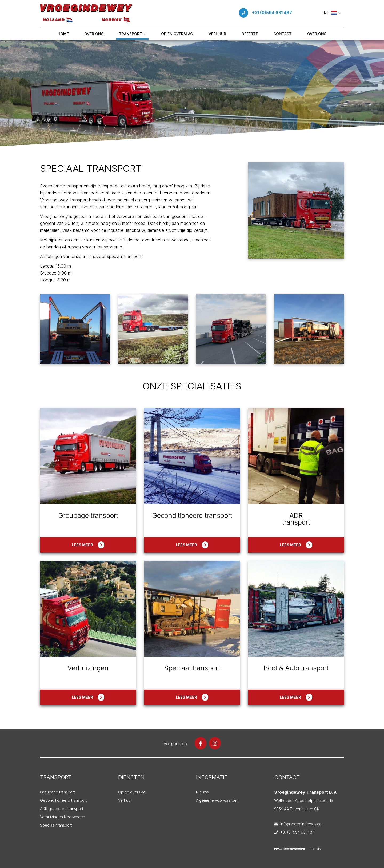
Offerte (250, 34)
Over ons (94, 34)
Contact (283, 34)
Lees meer (88, 545)
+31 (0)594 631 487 (272, 13)
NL (333, 13)
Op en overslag (177, 34)
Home (63, 34)
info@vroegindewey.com (302, 824)
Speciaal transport (56, 825)
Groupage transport (57, 792)
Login (316, 849)
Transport (132, 34)
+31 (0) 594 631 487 (297, 832)
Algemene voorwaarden (217, 800)
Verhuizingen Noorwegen (63, 817)
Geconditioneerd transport (63, 800)
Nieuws (202, 792)
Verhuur (217, 34)
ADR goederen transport (62, 809)
